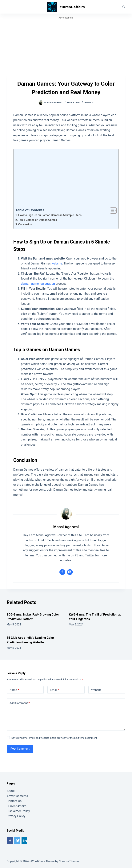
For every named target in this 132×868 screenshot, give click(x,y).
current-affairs (72, 7)
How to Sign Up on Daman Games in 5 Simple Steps (50, 215)
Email (55, 690)
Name (14, 690)
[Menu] (8, 7)
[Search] (124, 7)
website (57, 263)
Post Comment (20, 749)
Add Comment (20, 703)
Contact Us (14, 801)
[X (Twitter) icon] (70, 572)
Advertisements (17, 796)
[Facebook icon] (62, 572)
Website (96, 690)
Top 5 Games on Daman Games (38, 220)
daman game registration (38, 284)
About (11, 791)
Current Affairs (17, 806)
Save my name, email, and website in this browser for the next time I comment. (54, 738)
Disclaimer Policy (18, 811)
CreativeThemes (69, 861)
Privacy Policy (16, 816)
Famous (89, 103)
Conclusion (25, 225)
